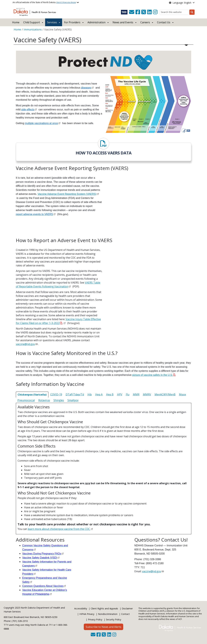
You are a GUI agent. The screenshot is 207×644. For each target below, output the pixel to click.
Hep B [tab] (110, 394)
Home (16, 22)
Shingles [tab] (59, 400)
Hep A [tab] (99, 394)
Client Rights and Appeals (104, 608)
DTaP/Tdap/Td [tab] (75, 394)
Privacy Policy (95, 619)
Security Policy (114, 619)
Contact (125, 614)
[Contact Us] (132, 12)
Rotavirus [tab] (44, 400)
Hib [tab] (90, 394)
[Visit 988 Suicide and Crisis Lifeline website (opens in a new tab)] (124, 12)
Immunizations (33, 29)
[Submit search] (192, 12)
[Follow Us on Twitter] (144, 12)
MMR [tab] (136, 394)
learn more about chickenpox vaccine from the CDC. (59, 529)
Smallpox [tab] (73, 400)
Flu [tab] (128, 394)
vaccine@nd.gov (25, 344)
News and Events (123, 22)
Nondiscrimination (108, 614)
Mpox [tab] (182, 394)
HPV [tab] (120, 394)
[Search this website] (174, 12)
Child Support (32, 22)
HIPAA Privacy (87, 614)
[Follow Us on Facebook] (138, 12)
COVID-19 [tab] (56, 394)
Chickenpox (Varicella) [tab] (32, 395)
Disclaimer (127, 608)
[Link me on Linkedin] (149, 12)
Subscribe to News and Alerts (103, 627)
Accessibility (81, 608)
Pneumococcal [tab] (26, 400)
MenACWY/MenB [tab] (165, 394)
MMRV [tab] (147, 394)
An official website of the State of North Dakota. (44, 2)
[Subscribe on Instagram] (155, 12)
